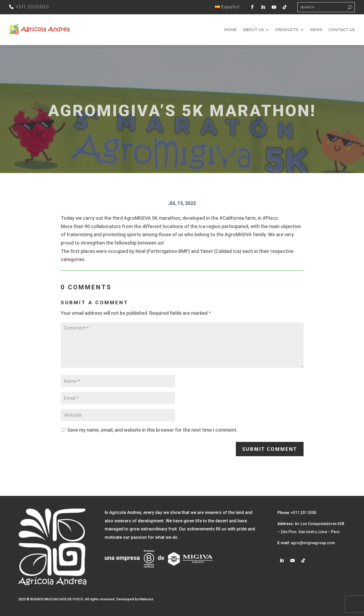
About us (253, 30)
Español (227, 7)
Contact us (342, 30)
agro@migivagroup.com (313, 543)
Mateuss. (147, 599)
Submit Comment (270, 449)
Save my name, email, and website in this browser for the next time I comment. (152, 430)
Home (230, 30)
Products (287, 30)
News (316, 30)
